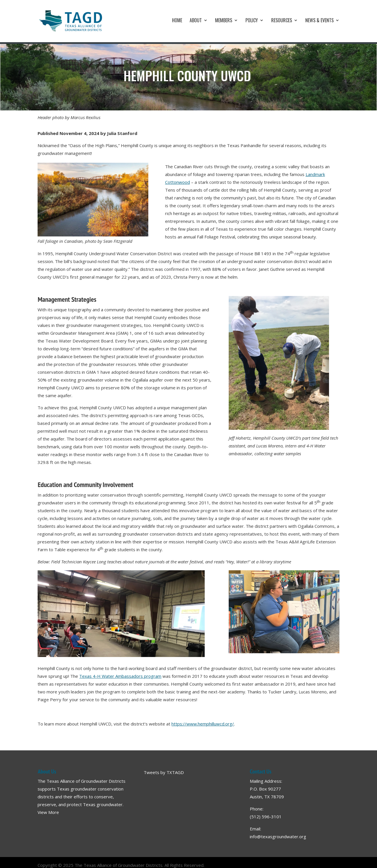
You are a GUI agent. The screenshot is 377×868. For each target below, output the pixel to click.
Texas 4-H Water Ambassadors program (120, 676)
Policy (252, 21)
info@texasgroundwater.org (278, 836)
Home (177, 21)
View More (48, 812)
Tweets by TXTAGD (164, 772)
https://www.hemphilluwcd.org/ (203, 724)
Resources (282, 21)
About (196, 21)
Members (224, 21)
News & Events (319, 21)
